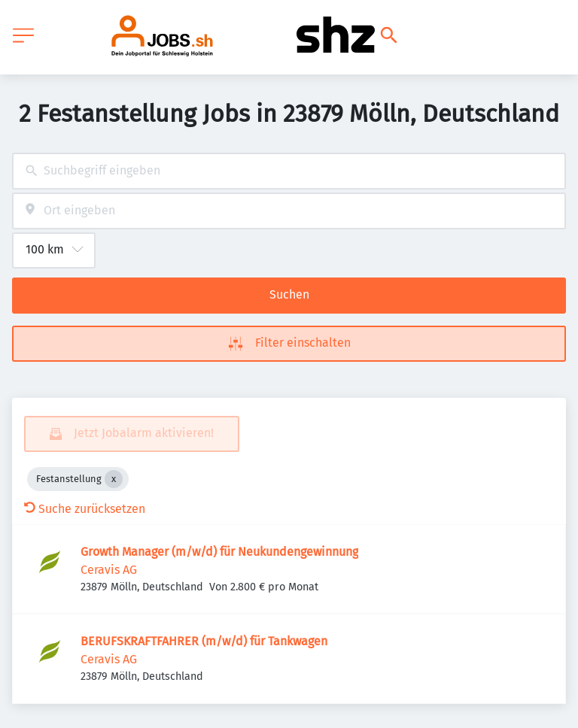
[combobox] (289, 171)
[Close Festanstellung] (114, 479)
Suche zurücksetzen (85, 509)
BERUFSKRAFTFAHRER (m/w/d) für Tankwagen (204, 641)
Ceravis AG (109, 570)
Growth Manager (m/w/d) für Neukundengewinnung (219, 552)
